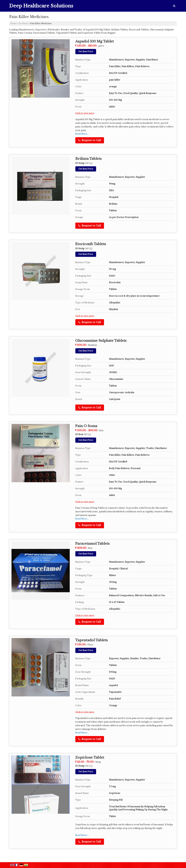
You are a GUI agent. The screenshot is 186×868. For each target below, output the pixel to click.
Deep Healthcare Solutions (41, 6)
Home (14, 23)
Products (23, 23)
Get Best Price (86, 52)
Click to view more (85, 113)
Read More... (82, 134)
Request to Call (90, 140)
